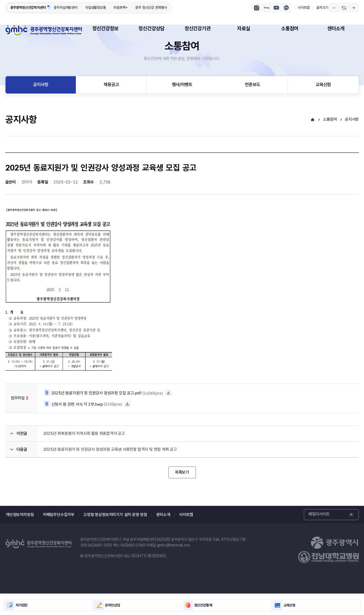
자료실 (244, 28)
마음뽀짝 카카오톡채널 (286, 8)
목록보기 (182, 491)
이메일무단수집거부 (57, 534)
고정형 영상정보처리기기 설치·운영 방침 (112, 534)
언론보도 (252, 103)
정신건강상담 (152, 28)
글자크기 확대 (354, 8)
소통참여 (290, 28)
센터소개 (336, 28)
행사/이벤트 (182, 103)
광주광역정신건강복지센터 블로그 (266, 8)
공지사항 (41, 103)
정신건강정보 (105, 28)
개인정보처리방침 (19, 534)
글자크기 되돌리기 (344, 8)
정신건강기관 (198, 28)
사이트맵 (304, 8)
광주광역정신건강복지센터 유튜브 (276, 8)
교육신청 (323, 103)
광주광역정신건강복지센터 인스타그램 (257, 8)
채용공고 (111, 103)
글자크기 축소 (334, 8)
